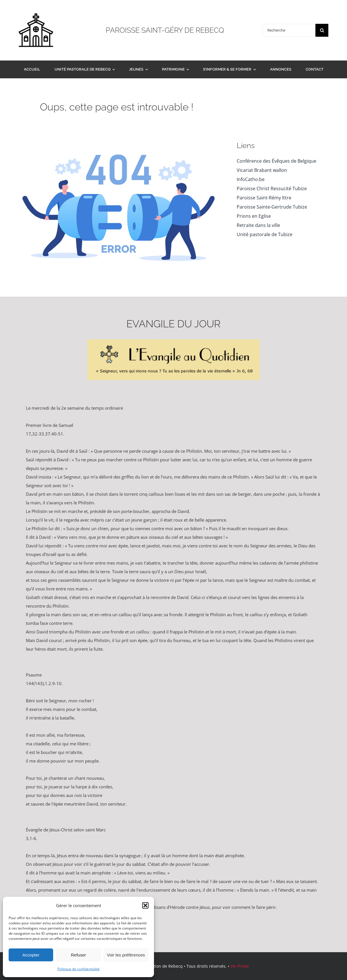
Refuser (79, 955)
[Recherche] (289, 30)
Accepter (31, 955)
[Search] (322, 30)
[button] (145, 905)
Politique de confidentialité (79, 969)
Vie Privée (240, 966)
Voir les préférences (126, 955)
